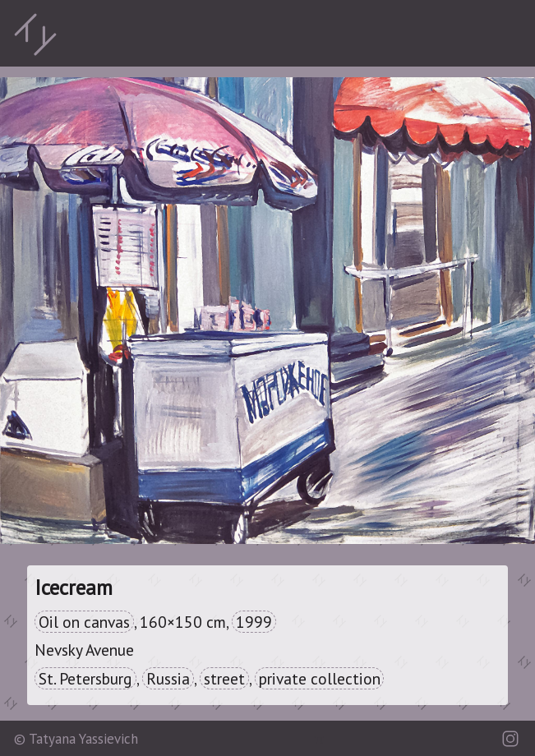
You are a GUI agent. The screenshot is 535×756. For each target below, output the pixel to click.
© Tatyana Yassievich (76, 739)
